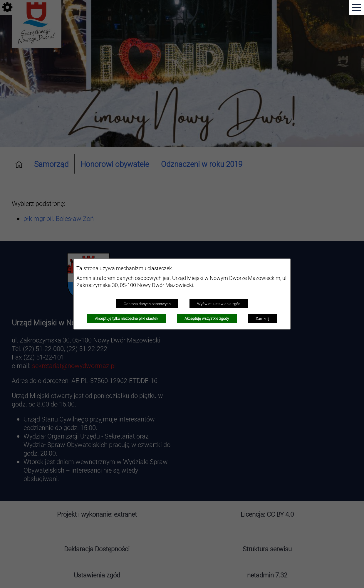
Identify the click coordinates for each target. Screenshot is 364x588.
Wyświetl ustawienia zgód (219, 304)
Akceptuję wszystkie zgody (207, 318)
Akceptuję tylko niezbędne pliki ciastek (126, 318)
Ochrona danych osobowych (147, 304)
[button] (357, 7)
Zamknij (262, 318)
